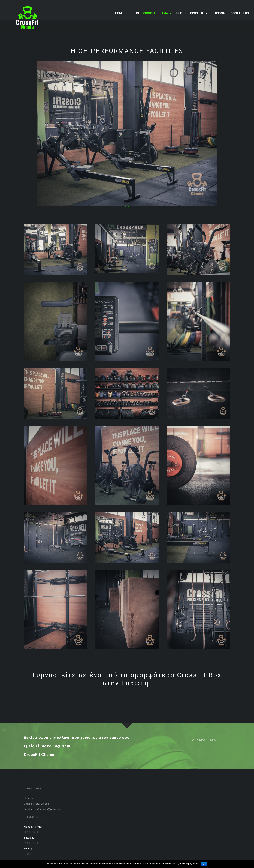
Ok (204, 864)
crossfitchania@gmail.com (47, 809)
